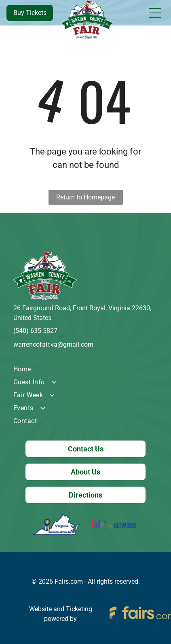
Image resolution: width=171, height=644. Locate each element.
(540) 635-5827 (35, 331)
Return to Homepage (85, 197)
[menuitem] (85, 369)
